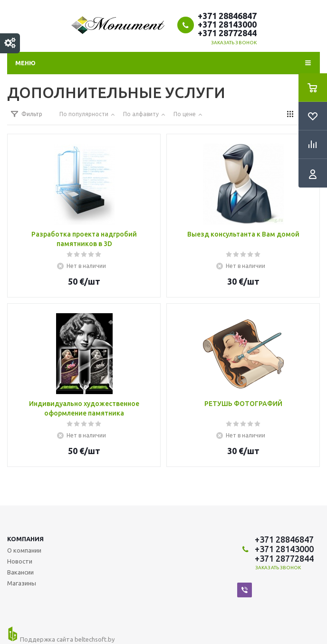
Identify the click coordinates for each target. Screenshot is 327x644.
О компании (24, 550)
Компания (25, 539)
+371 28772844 (227, 33)
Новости (20, 561)
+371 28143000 (227, 24)
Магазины (22, 583)
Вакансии (20, 572)
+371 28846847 (227, 16)
